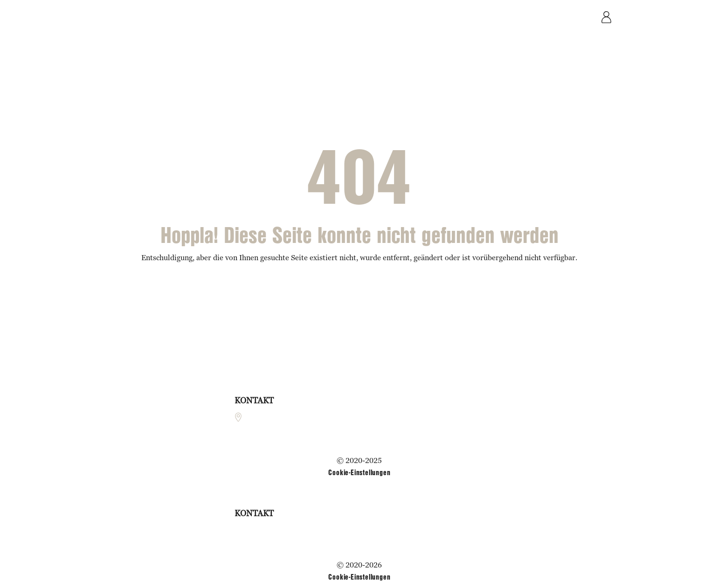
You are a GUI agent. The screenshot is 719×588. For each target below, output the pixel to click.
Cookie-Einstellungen (359, 472)
